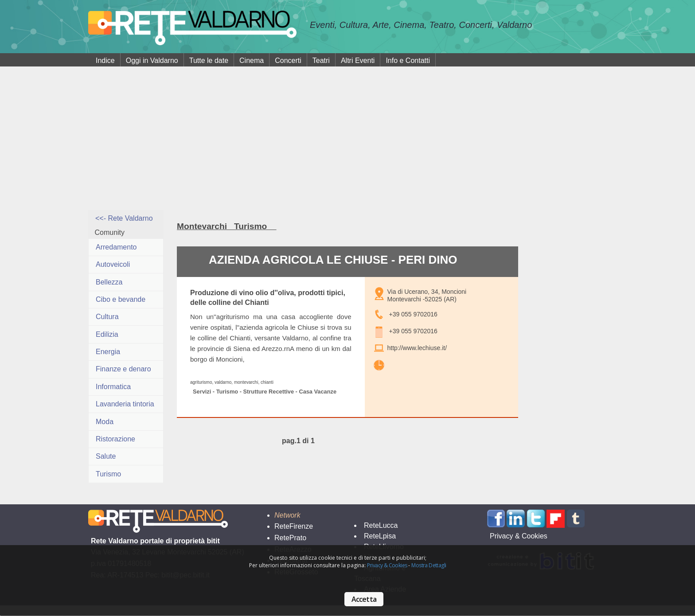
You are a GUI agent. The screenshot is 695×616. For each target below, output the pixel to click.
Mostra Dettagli (429, 565)
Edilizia (107, 334)
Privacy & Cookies (387, 565)
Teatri (321, 60)
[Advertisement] (347, 144)
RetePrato (290, 538)
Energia (108, 352)
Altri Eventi (358, 60)
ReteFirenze (294, 526)
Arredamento (116, 247)
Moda (105, 422)
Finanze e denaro (123, 369)
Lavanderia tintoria (125, 404)
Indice (105, 60)
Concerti (288, 60)
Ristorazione (115, 439)
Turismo (108, 474)
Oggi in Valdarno (152, 60)
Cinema (252, 60)
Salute (106, 456)
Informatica (113, 387)
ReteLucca (381, 525)
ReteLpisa (380, 536)
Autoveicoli (113, 264)
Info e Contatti (408, 60)
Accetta (364, 599)
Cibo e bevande (121, 299)
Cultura (107, 317)
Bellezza (109, 282)
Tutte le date (209, 60)
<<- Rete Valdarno (124, 218)
